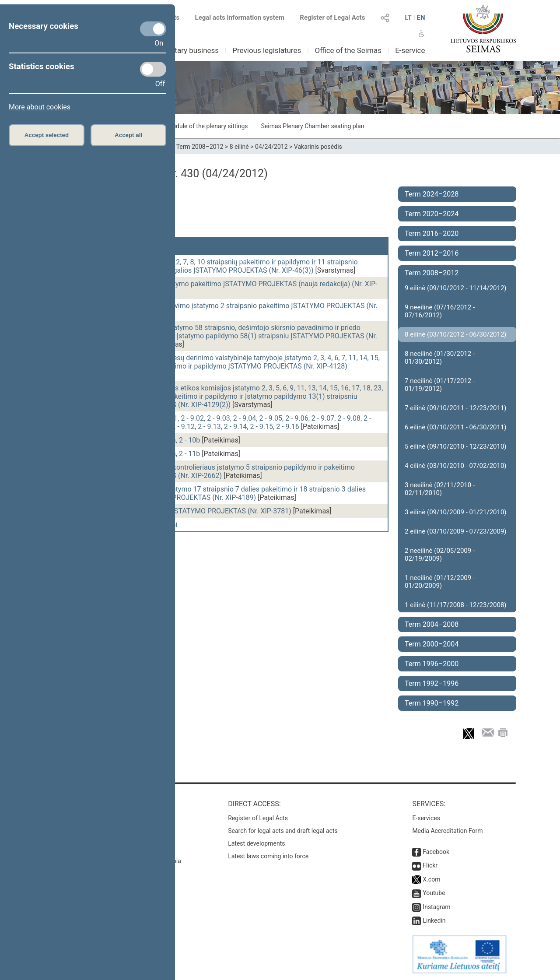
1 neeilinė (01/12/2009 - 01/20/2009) (440, 582)
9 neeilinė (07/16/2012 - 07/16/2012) (440, 311)
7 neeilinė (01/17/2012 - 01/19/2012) (440, 385)
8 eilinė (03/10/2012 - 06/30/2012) (456, 334)
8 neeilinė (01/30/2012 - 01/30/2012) (440, 358)
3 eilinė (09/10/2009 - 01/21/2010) (456, 512)
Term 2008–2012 (200, 147)
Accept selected (47, 135)
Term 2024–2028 (432, 194)
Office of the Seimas (348, 50)
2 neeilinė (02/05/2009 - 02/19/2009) (440, 555)
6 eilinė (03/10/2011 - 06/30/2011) (456, 427)
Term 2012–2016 (432, 253)
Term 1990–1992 (432, 703)
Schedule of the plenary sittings (205, 126)
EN (421, 18)
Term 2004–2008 (432, 624)
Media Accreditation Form (447, 831)
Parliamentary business (180, 50)
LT (408, 18)
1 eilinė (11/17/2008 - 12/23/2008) (456, 605)
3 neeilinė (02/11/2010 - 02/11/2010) (440, 489)
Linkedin (434, 920)
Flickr (430, 865)
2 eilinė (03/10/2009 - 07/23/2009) (456, 531)
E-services (426, 818)
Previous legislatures (267, 50)
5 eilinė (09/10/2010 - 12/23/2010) (456, 446)
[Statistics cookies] (153, 69)
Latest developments (256, 843)
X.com (431, 879)
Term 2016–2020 (432, 234)
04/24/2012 (271, 147)
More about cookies (40, 107)
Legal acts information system (240, 18)
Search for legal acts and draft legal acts (283, 831)
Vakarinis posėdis (318, 147)
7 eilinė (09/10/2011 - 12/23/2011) (456, 408)
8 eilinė (239, 147)
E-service (410, 50)
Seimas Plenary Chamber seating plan (313, 126)
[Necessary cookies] (153, 29)
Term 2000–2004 (432, 644)
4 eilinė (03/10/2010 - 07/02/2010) (456, 466)
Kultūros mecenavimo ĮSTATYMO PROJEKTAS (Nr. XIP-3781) (197, 511)
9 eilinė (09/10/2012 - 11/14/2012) (456, 288)
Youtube (434, 893)
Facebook (436, 852)
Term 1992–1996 (432, 683)
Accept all (128, 135)
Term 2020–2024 (432, 214)
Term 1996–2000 (432, 664)
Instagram (436, 907)
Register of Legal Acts (332, 18)
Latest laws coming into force (268, 856)
